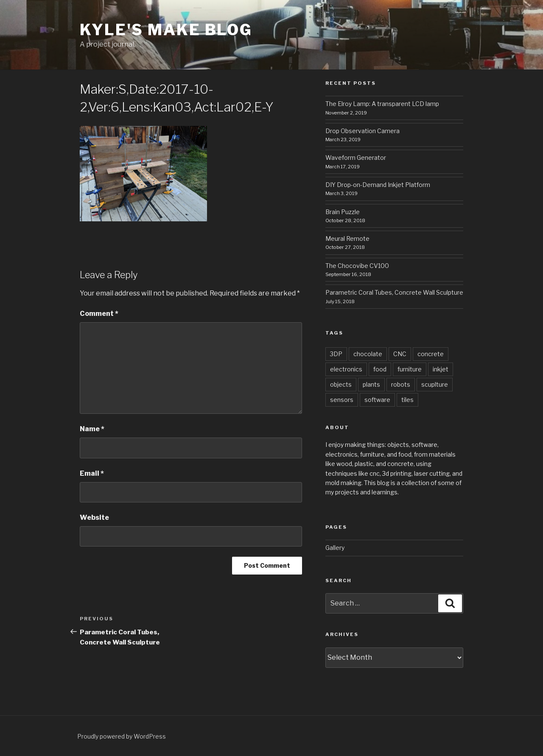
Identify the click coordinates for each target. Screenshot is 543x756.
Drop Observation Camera (362, 131)
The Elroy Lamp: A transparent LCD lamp (382, 104)
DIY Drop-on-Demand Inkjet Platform (378, 185)
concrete (431, 354)
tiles (407, 400)
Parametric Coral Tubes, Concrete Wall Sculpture (394, 292)
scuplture (435, 384)
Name (92, 429)
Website (94, 517)
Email (92, 473)
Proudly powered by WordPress (122, 736)
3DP (336, 354)
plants (371, 384)
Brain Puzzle (343, 212)
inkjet (441, 369)
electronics (346, 369)
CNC (400, 354)
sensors (342, 400)
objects (341, 384)
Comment (99, 314)
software (377, 400)
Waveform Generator (356, 158)
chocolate (368, 354)
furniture (410, 369)
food (380, 369)
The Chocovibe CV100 (357, 266)
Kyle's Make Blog (166, 30)
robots (401, 384)
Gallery (335, 548)
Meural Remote (347, 239)
